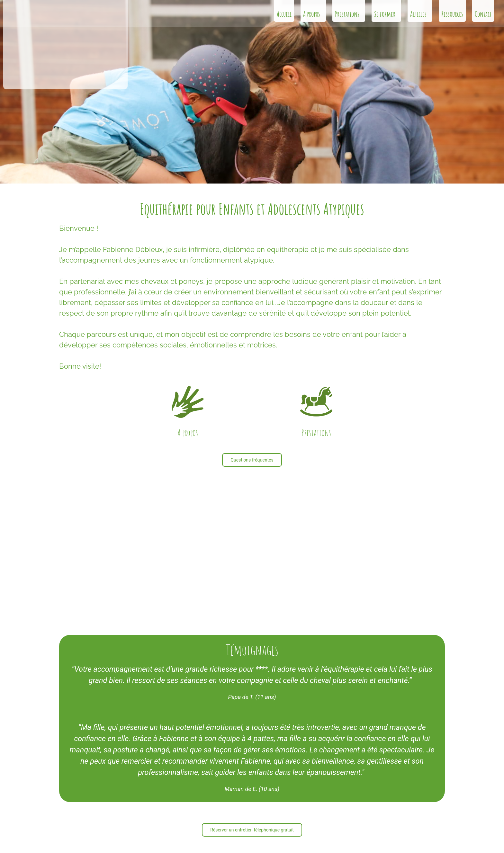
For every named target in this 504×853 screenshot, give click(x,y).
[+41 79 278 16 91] (66, 812)
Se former (386, 14)
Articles (420, 14)
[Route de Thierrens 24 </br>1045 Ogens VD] (66, 828)
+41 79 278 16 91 (93, 811)
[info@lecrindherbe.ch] (66, 799)
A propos (313, 14)
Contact (483, 14)
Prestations (349, 14)
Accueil (284, 14)
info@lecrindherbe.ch (97, 797)
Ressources (452, 14)
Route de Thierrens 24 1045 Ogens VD (98, 826)
